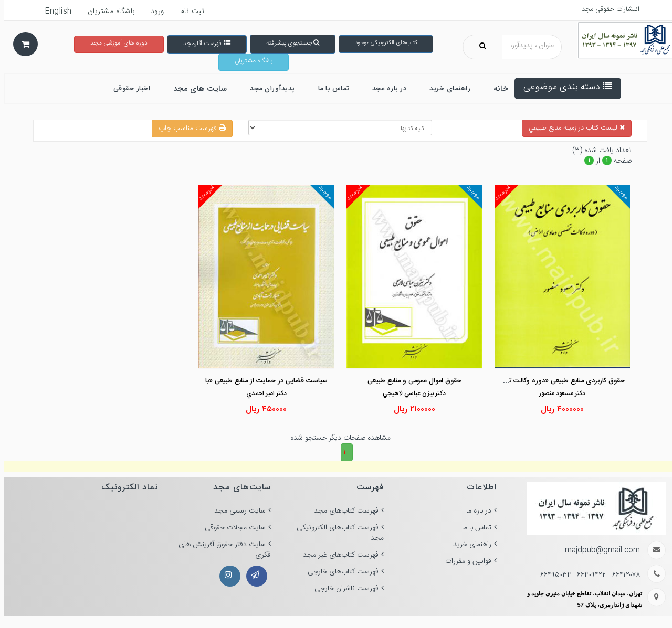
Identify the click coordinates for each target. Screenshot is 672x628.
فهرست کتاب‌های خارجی (339, 572)
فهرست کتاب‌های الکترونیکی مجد (336, 533)
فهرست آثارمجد (203, 44)
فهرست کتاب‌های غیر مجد (337, 555)
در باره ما (475, 511)
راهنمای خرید (468, 545)
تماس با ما (472, 528)
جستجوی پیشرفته (288, 43)
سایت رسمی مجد (236, 511)
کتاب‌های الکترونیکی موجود (382, 43)
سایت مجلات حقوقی (231, 528)
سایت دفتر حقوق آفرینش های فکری (220, 550)
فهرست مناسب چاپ (188, 129)
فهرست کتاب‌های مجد (342, 511)
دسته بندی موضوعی (564, 87)
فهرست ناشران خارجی (342, 589)
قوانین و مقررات (464, 561)
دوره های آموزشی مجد (115, 43)
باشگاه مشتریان (249, 61)
